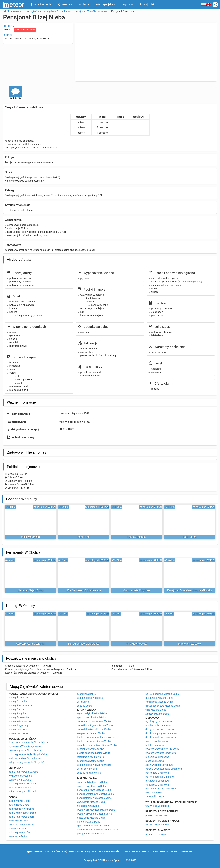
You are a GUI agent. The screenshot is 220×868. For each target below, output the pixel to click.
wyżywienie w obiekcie (157, 806)
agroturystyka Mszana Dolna (92, 782)
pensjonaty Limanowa (157, 773)
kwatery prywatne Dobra (21, 825)
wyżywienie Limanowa (157, 741)
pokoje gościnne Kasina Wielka (94, 753)
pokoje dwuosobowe (156, 815)
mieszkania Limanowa (157, 757)
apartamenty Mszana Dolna (92, 786)
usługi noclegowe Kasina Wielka (94, 765)
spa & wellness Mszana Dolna (93, 826)
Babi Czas (83, 537)
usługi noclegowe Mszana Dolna (163, 706)
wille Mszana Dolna (156, 710)
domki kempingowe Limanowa (162, 733)
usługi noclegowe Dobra (90, 698)
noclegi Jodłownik (18, 733)
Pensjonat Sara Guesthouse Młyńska (190, 590)
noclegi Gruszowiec (19, 717)
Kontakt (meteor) (56, 852)
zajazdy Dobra (84, 706)
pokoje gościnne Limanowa (160, 777)
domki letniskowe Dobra (21, 817)
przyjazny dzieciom (156, 834)
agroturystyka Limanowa (159, 721)
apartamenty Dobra (19, 805)
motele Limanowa (155, 761)
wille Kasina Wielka (87, 769)
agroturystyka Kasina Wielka (92, 713)
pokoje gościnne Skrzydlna (23, 784)
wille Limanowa (154, 793)
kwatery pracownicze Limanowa (163, 749)
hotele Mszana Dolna (88, 806)
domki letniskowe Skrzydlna (23, 772)
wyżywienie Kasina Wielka (91, 733)
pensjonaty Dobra (18, 829)
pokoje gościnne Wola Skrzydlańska (28, 754)
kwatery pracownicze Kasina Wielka (96, 737)
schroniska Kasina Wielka (91, 761)
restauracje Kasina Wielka (91, 757)
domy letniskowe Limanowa (160, 729)
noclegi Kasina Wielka (20, 705)
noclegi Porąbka (17, 713)
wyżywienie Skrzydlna (20, 776)
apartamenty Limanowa (158, 725)
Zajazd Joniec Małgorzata (84, 644)
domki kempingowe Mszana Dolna (95, 794)
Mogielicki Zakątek (190, 644)
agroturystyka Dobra (19, 801)
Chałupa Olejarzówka (30, 590)
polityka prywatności (106, 852)
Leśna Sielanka (137, 537)
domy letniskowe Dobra (21, 809)
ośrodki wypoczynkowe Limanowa (164, 769)
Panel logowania (182, 852)
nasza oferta (141, 852)
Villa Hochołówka (136, 644)
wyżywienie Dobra (18, 821)
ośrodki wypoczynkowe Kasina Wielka (97, 745)
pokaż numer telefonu (25, 30)
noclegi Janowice (18, 729)
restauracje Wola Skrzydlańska (25, 758)
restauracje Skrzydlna (20, 788)
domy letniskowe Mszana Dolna (94, 790)
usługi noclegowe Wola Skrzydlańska (28, 762)
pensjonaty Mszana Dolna (91, 834)
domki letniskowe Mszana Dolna (94, 798)
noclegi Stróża (16, 709)
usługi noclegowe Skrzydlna (23, 792)
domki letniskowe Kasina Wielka (94, 729)
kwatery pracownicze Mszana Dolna (96, 810)
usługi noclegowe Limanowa (161, 789)
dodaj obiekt (160, 852)
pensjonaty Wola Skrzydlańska (25, 750)
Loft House (190, 537)
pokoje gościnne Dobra (21, 833)
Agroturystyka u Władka (31, 644)
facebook (35, 852)
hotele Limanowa (155, 745)
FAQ (87, 852)
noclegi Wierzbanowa (20, 721)
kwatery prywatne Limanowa (161, 753)
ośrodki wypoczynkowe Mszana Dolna (97, 830)
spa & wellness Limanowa (159, 765)
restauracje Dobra (18, 836)
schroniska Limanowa (157, 785)
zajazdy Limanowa (155, 797)
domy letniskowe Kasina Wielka (94, 721)
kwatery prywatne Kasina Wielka (94, 741)
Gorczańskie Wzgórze (136, 590)
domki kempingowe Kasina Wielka (95, 725)
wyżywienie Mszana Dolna (91, 802)
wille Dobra (83, 702)
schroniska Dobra (86, 694)
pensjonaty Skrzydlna (20, 780)
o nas (126, 852)
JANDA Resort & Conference (84, 590)
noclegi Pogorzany (18, 725)
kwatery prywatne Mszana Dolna (94, 814)
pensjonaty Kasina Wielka (91, 749)
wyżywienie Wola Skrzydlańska (25, 746)
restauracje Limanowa (157, 781)
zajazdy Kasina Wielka (89, 773)
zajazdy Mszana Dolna (157, 714)
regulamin (76, 852)
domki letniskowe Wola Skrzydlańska (28, 742)
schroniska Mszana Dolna (159, 702)
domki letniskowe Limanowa (161, 737)
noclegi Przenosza (18, 697)
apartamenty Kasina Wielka (92, 717)
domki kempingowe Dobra (23, 813)
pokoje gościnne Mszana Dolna (162, 694)
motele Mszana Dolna (89, 822)
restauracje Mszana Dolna (159, 698)
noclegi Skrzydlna (18, 701)
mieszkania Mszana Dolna (91, 818)
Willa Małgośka (31, 537)
